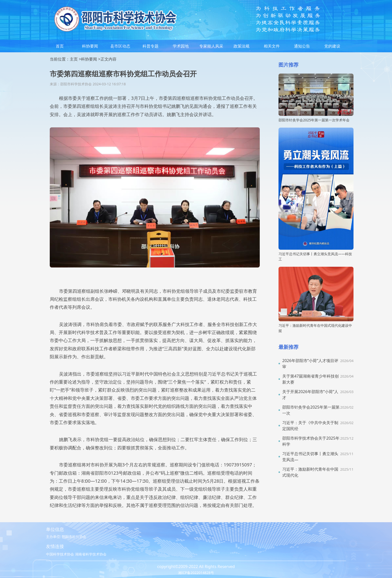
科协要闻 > (91, 59)
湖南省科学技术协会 (91, 554)
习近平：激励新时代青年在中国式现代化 (310, 472)
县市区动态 (120, 46)
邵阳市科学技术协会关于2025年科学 (311, 441)
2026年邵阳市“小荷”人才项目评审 (310, 364)
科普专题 (150, 46)
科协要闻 (90, 46)
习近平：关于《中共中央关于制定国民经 (310, 426)
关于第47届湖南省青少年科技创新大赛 (310, 379)
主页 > (75, 59)
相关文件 (272, 46)
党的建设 (332, 46)
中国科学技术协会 (60, 554)
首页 (60, 46)
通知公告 (302, 46)
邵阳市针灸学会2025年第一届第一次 (311, 410)
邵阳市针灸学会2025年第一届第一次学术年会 (314, 120)
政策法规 (241, 46)
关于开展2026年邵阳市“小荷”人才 (310, 395)
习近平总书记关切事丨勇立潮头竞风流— (310, 457)
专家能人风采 (211, 46)
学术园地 (181, 46)
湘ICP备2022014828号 (196, 573)
